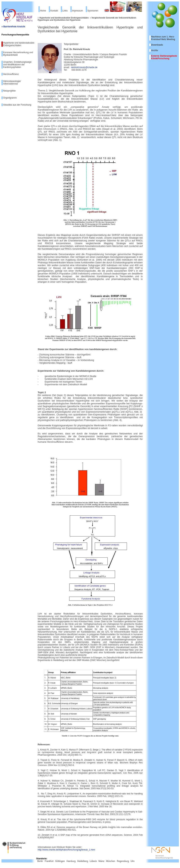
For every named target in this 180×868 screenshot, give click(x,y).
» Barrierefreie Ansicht (13, 27)
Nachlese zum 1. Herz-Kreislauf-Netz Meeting (163, 38)
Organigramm (10, 98)
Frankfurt (49, 861)
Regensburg (123, 861)
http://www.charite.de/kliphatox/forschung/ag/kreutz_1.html (66, 850)
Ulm (133, 861)
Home (43, 11)
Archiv (155, 50)
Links (65, 11)
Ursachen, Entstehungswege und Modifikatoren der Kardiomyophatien (17, 65)
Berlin (40, 861)
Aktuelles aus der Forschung (17, 105)
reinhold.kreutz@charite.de (84, 67)
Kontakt (54, 11)
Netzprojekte (9, 91)
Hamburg (71, 861)
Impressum (78, 11)
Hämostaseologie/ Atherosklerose (12, 82)
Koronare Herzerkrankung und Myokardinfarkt (18, 54)
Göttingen (60, 861)
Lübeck (93, 861)
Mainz (101, 861)
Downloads (157, 45)
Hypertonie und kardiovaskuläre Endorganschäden (19, 44)
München (111, 861)
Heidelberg (83, 861)
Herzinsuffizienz (11, 74)
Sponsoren (93, 11)
